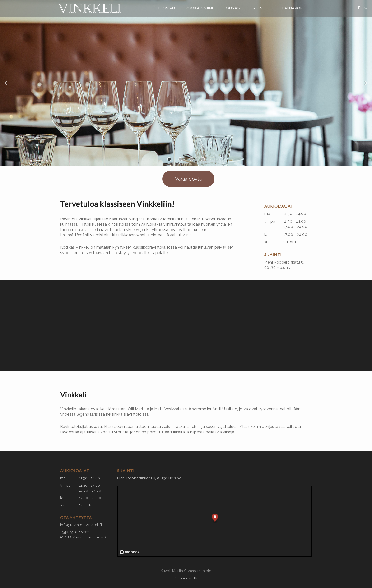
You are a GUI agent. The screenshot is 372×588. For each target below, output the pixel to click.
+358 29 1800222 (75, 532)
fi (363, 8)
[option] (186, 83)
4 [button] (203, 159)
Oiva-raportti (186, 578)
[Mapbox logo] (130, 552)
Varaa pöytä (188, 179)
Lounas (232, 8)
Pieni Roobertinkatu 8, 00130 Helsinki (149, 478)
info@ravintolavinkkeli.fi (81, 525)
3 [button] (192, 159)
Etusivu (167, 8)
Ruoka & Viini (199, 8)
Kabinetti (261, 8)
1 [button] (169, 159)
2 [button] (180, 159)
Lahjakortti (296, 8)
